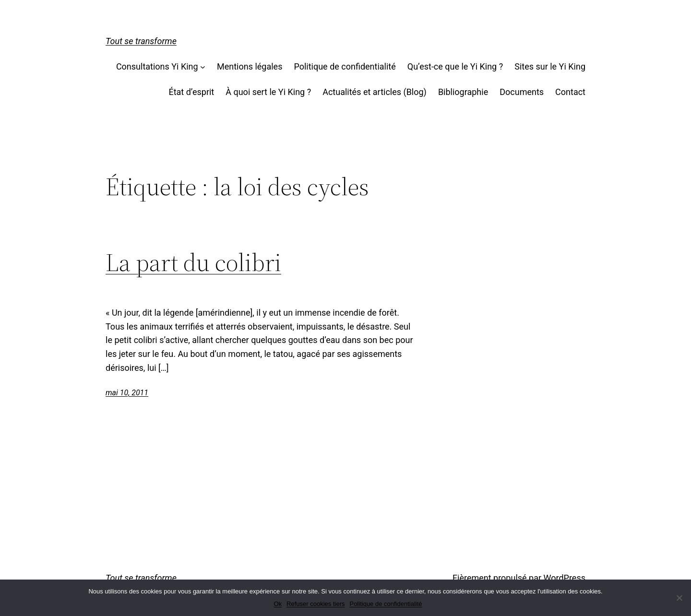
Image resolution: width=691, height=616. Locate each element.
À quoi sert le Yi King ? (268, 92)
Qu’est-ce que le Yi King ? (455, 66)
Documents (522, 92)
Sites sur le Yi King (550, 66)
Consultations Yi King (157, 66)
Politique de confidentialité (345, 66)
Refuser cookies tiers (316, 604)
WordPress (565, 578)
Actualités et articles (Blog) (375, 92)
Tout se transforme (141, 41)
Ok (278, 604)
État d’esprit (191, 92)
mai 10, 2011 (127, 393)
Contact (570, 92)
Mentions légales (250, 66)
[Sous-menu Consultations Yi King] (203, 67)
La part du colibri (193, 262)
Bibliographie (463, 92)
